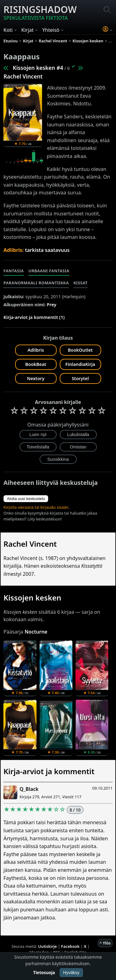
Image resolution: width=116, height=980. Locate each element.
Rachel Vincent (23, 76)
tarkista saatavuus (47, 250)
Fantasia (14, 271)
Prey (52, 305)
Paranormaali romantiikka (36, 283)
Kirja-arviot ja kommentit (49, 771)
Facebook (71, 946)
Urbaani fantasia (49, 271)
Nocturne (36, 632)
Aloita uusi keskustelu (26, 499)
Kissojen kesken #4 (38, 68)
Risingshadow (40, 12)
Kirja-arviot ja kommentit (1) (34, 317)
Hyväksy (71, 973)
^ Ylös (105, 943)
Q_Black (29, 789)
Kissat (80, 283)
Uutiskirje (47, 946)
